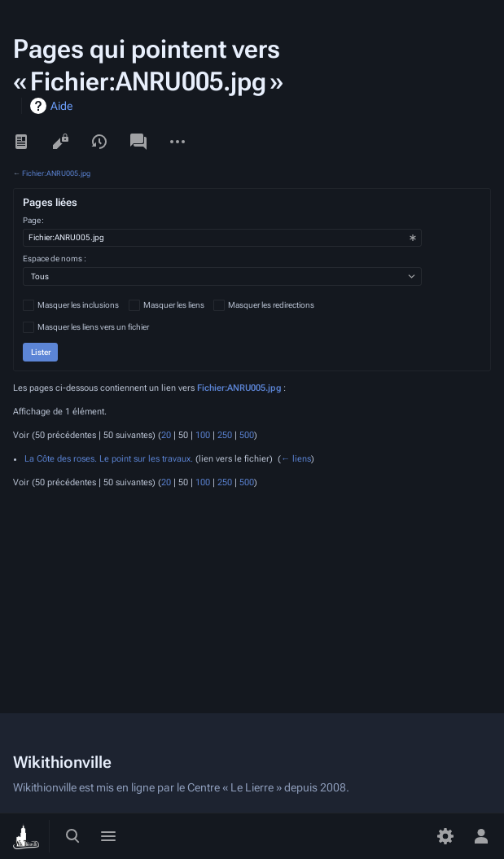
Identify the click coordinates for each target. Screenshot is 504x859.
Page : (33, 220)
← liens (296, 459)
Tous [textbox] (40, 276)
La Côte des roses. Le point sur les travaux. (109, 459)
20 (166, 435)
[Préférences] (445, 836)
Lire (21, 142)
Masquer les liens (174, 305)
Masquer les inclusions (78, 305)
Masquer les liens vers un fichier (93, 327)
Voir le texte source (60, 142)
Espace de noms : (55, 259)
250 (225, 435)
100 (203, 435)
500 (247, 435)
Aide (61, 106)
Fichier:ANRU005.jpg (56, 173)
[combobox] (222, 238)
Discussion (138, 142)
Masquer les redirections (271, 305)
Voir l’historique (99, 142)
